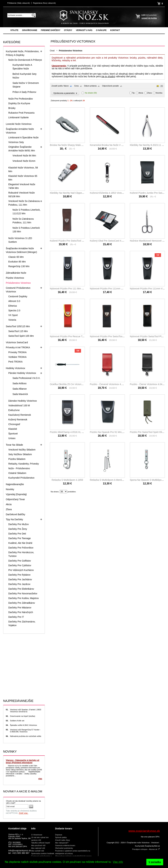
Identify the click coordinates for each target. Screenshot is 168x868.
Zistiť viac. (24, 813)
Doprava (59, 835)
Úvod (52, 51)
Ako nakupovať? (62, 843)
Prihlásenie (19, 3)
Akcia (141, 93)
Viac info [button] (118, 862)
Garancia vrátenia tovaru (65, 845)
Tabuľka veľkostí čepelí (40, 843)
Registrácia (44, 3)
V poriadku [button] (155, 862)
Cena (76, 86)
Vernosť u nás (84, 30)
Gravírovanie (30, 30)
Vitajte (14, 30)
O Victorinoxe (37, 835)
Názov (66, 86)
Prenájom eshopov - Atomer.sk (146, 849)
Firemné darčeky (51, 30)
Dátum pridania (90, 86)
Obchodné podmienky (64, 848)
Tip (133, 93)
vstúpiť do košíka (149, 18)
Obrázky (158, 86)
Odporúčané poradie (110, 86)
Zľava (149, 93)
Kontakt (115, 30)
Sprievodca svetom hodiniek (43, 853)
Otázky (68, 30)
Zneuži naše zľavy (63, 840)
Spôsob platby (61, 837)
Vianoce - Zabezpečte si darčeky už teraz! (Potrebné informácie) (23, 761)
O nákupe (101, 30)
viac (40, 779)
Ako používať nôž (38, 845)
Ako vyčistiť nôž (38, 851)
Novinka (159, 93)
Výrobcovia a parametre (65, 93)
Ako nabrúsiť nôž (38, 848)
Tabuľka (161, 86)
